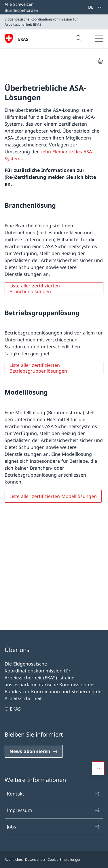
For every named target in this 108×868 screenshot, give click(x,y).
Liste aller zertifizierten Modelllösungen (53, 496)
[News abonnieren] (34, 751)
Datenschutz (35, 859)
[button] (98, 768)
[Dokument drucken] (101, 61)
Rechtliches (14, 859)
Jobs (54, 827)
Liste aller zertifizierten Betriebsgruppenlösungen (38, 368)
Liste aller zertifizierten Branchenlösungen (35, 289)
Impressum (54, 810)
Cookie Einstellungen (64, 859)
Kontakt (54, 794)
